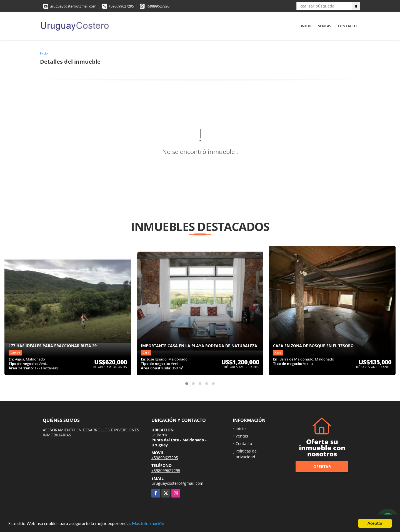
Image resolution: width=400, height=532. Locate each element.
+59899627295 (158, 6)
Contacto (347, 26)
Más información (148, 524)
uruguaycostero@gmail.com (73, 6)
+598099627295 (121, 6)
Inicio (306, 26)
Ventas (325, 26)
